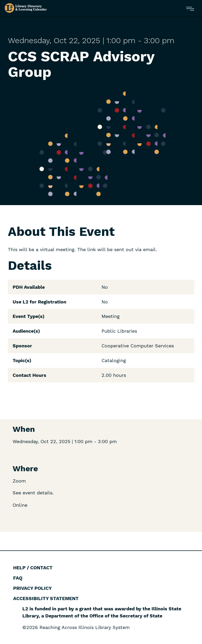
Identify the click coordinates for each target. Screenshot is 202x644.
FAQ (18, 578)
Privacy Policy (32, 588)
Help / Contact (33, 568)
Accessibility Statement (46, 598)
